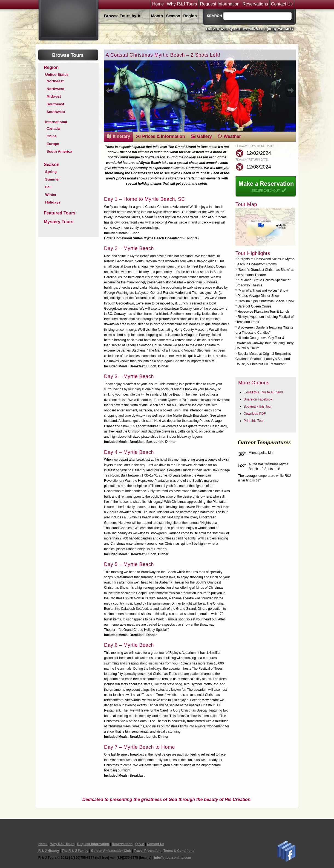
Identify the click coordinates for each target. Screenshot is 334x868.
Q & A (140, 844)
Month (157, 16)
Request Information (220, 4)
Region (190, 16)
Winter (51, 195)
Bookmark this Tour (258, 407)
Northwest (55, 89)
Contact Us (282, 4)
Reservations (255, 4)
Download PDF (255, 414)
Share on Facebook (258, 399)
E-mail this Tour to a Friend (263, 392)
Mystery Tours (59, 222)
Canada (53, 128)
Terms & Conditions (179, 851)
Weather (232, 136)
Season (173, 16)
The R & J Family (75, 851)
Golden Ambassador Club (111, 851)
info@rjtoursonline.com (173, 858)
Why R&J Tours (182, 4)
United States (57, 75)
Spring (51, 172)
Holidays (53, 202)
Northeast (55, 81)
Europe (53, 144)
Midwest (54, 96)
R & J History (49, 851)
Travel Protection (147, 851)
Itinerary (121, 136)
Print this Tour (254, 421)
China (52, 136)
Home (158, 4)
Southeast (55, 104)
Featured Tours (60, 213)
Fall (48, 187)
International (56, 122)
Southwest (56, 112)
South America (59, 151)
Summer (52, 179)
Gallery (205, 136)
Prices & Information (163, 136)
